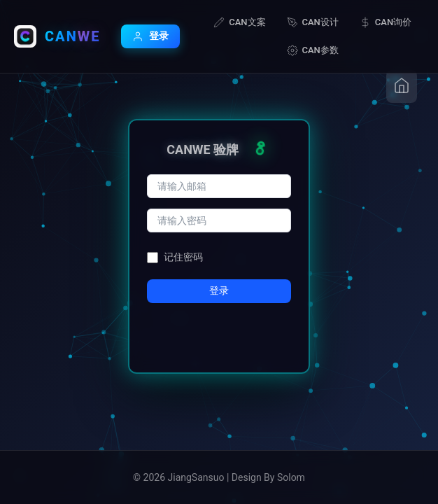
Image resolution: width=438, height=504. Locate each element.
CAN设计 (313, 22)
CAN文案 (239, 22)
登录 (150, 36)
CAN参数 (313, 50)
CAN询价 (386, 22)
